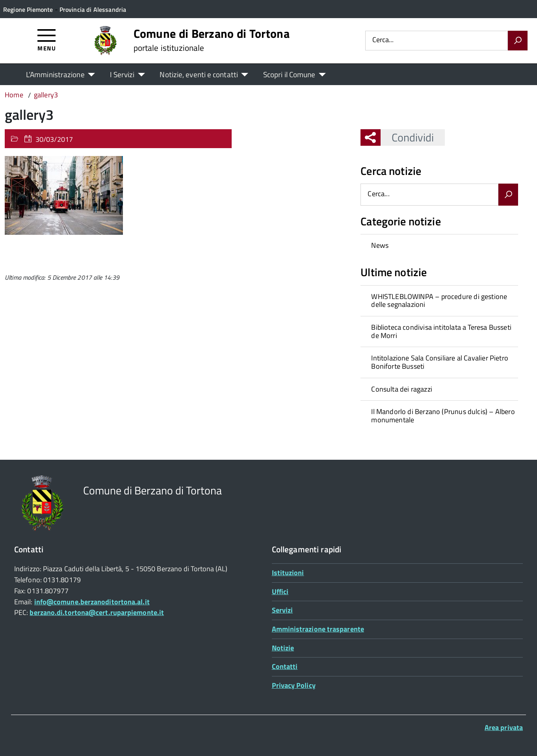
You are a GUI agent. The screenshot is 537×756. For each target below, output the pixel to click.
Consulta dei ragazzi (402, 389)
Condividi (407, 137)
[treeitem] (439, 245)
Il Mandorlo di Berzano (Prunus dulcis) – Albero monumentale (443, 416)
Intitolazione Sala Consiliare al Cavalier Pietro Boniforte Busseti (440, 362)
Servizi (282, 610)
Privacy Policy (294, 685)
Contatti (285, 666)
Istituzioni (288, 573)
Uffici (280, 592)
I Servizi (122, 74)
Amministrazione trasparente (318, 629)
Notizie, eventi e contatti (199, 74)
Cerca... (383, 40)
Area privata (504, 727)
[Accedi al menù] (47, 40)
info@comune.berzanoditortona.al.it (92, 602)
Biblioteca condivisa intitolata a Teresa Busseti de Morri (441, 331)
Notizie (283, 648)
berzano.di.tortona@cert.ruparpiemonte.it (97, 612)
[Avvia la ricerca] (518, 41)
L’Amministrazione (55, 74)
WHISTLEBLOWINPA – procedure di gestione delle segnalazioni (439, 301)
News (380, 245)
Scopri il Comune (289, 74)
